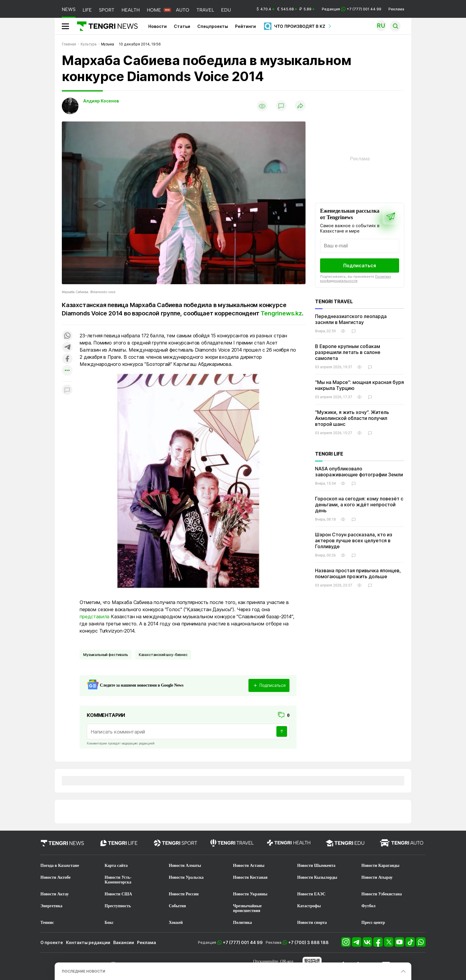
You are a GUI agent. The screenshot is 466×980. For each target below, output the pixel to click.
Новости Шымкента (316, 866)
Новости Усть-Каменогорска (118, 880)
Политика (242, 923)
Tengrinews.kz (281, 313)
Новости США (118, 894)
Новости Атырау (377, 877)
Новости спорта (312, 923)
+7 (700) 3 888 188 (308, 942)
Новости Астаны (249, 866)
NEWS (69, 9)
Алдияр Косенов (101, 101)
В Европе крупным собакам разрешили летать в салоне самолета (348, 352)
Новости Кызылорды (317, 877)
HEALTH (131, 10)
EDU (226, 10)
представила (95, 617)
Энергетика (51, 906)
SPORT (107, 10)
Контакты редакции (88, 942)
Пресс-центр (373, 923)
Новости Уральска (186, 877)
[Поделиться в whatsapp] (67, 336)
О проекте (52, 942)
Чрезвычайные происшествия (247, 908)
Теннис (47, 923)
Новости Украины (250, 894)
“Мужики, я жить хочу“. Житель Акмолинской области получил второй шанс (352, 418)
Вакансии (124, 942)
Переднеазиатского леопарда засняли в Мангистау (351, 319)
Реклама (396, 9)
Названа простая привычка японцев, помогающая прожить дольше (358, 573)
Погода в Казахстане (60, 866)
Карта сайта (116, 866)
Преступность (118, 906)
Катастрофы (309, 906)
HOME (154, 10)
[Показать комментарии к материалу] (67, 390)
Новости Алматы (185, 866)
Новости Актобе (56, 877)
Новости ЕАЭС (311, 894)
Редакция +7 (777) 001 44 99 (352, 9)
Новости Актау (55, 894)
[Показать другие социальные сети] (67, 371)
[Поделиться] (300, 106)
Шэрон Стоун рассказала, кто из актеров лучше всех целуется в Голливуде (354, 540)
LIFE (87, 10)
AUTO (183, 10)
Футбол (368, 906)
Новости (158, 26)
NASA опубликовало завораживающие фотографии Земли (359, 472)
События (177, 906)
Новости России (184, 894)
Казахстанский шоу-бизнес (163, 655)
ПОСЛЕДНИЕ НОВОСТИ (84, 971)
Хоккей (176, 923)
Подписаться (360, 265)
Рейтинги (245, 26)
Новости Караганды (380, 866)
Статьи (182, 26)
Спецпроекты (213, 26)
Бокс (109, 923)
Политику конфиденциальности (356, 279)
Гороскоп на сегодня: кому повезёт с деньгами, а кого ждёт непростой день (359, 505)
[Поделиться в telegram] (67, 348)
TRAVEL (205, 10)
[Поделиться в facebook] (67, 359)
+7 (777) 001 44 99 (243, 942)
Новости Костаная (250, 877)
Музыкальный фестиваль (106, 655)
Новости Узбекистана (382, 894)
